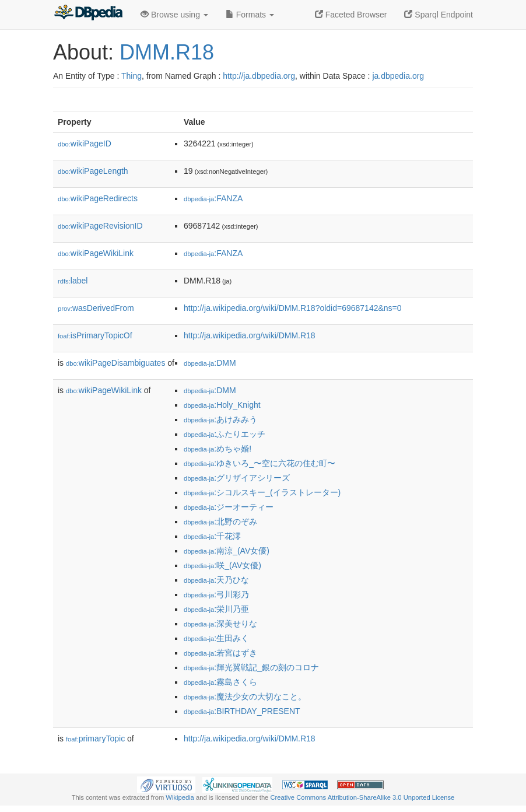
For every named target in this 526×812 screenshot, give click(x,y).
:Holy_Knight (222, 405)
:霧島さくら (220, 682)
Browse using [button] (174, 15)
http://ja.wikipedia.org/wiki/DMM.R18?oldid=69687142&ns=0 (293, 308)
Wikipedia (180, 797)
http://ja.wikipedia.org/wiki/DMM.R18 (250, 335)
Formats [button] (250, 15)
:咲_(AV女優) (222, 565)
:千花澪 (212, 536)
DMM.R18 (167, 52)
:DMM (210, 363)
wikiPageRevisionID (100, 226)
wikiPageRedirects (98, 198)
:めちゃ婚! (218, 449)
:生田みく (216, 638)
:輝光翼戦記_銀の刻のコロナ (251, 667)
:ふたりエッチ (225, 434)
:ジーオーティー (229, 507)
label (73, 281)
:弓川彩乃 (216, 594)
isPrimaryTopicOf (95, 335)
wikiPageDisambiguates (115, 363)
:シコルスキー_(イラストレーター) (262, 492)
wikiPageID (85, 143)
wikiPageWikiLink (96, 253)
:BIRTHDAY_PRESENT (242, 711)
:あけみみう (220, 419)
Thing (131, 76)
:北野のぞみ (220, 521)
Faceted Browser (351, 15)
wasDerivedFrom (96, 308)
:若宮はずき (220, 653)
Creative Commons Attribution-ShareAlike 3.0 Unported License (362, 797)
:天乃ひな (216, 580)
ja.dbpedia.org (398, 76)
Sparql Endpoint (439, 15)
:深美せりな (220, 624)
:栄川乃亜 (216, 609)
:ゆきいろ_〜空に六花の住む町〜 (260, 463)
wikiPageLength (93, 171)
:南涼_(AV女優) (227, 551)
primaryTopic (95, 738)
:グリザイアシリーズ (237, 478)
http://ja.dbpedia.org (259, 76)
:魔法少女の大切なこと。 (245, 696)
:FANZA (213, 198)
